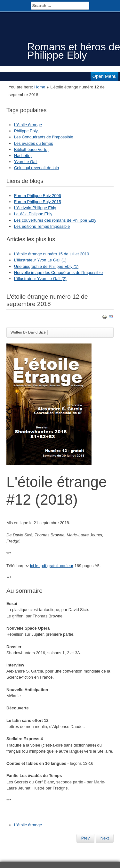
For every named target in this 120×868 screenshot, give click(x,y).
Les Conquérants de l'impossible (44, 137)
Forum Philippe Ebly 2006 (38, 196)
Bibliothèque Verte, (31, 149)
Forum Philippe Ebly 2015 (38, 202)
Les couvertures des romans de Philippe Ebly (55, 220)
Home (40, 87)
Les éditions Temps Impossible (42, 226)
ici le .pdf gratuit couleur (52, 566)
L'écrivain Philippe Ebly (35, 208)
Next (105, 838)
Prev (85, 838)
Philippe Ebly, (26, 131)
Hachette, (23, 156)
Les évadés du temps (34, 143)
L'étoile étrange (28, 125)
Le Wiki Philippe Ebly (33, 214)
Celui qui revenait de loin (36, 168)
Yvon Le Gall (26, 162)
